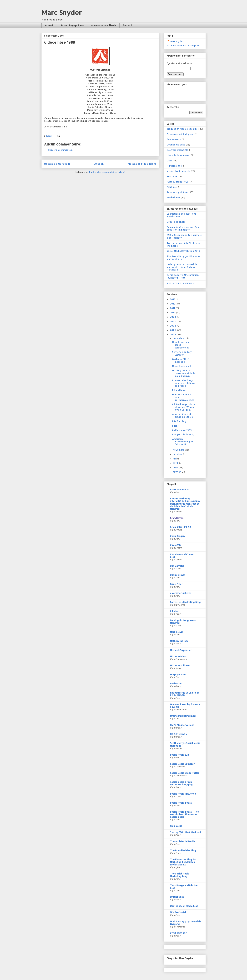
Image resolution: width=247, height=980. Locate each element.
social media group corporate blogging (181, 783)
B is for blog (179, 421)
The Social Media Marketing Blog (180, 875)
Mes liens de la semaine (180, 283)
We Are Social (178, 912)
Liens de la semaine (178, 155)
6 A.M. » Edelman (180, 490)
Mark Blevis (177, 632)
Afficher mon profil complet (183, 46)
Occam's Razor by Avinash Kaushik (185, 706)
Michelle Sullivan (180, 665)
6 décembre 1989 (182, 430)
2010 (173, 312)
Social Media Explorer (182, 764)
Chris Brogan (177, 536)
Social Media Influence (183, 794)
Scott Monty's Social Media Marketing (185, 744)
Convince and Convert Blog (183, 556)
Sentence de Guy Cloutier (182, 353)
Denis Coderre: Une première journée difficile (183, 276)
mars (176, 467)
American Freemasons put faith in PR (183, 442)
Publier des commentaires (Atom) (107, 172)
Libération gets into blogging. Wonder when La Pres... (184, 407)
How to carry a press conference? (181, 345)
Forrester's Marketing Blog (185, 602)
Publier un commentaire (61, 150)
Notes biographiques (72, 25)
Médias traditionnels (178, 171)
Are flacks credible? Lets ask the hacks (183, 244)
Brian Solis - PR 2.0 (181, 527)
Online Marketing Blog (183, 716)
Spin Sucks (176, 826)
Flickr (175, 426)
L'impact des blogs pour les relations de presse (184, 383)
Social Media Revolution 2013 (183, 251)
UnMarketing (177, 897)
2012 (173, 304)
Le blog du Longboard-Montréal (183, 622)
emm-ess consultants (104, 25)
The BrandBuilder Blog (183, 850)
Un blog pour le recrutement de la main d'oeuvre (184, 373)
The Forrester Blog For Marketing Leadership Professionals (183, 862)
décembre (179, 338)
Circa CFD (175, 545)
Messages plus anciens (142, 164)
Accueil (49, 25)
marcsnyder (177, 41)
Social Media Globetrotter (185, 773)
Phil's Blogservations (182, 725)
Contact (127, 25)
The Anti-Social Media (182, 841)
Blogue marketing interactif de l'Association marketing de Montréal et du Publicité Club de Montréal (185, 504)
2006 (173, 326)
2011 (173, 308)
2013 (173, 299)
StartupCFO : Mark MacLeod (185, 832)
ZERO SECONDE (178, 933)
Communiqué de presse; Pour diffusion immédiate (183, 228)
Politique (172, 187)
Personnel (172, 176)
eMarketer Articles (181, 593)
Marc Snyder (62, 12)
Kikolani (175, 611)
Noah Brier (176, 683)
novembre (179, 450)
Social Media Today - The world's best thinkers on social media (184, 814)
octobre (178, 454)
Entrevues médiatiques (180, 134)
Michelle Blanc (178, 656)
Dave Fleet (176, 584)
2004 (173, 334)
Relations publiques (178, 192)
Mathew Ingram (179, 641)
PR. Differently (179, 734)
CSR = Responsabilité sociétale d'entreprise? (184, 236)
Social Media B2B (179, 755)
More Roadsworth (182, 366)
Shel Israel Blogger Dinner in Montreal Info (183, 258)
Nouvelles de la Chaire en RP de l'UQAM (185, 694)
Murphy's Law (178, 674)
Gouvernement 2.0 (177, 150)
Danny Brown (178, 575)
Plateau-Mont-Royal (178, 182)
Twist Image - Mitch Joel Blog (184, 887)
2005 (173, 330)
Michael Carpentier (181, 650)
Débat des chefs (176, 222)
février (177, 472)
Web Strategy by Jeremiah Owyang (185, 923)
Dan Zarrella (177, 566)
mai (175, 459)
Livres (170, 161)
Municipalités (174, 166)
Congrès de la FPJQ (183, 434)
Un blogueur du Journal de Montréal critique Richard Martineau (182, 267)
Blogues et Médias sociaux (182, 129)
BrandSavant (177, 518)
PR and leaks (179, 390)
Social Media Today (181, 803)
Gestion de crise (176, 145)
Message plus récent (57, 164)
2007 (173, 321)
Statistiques (174, 197)
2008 (173, 317)
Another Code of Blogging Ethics (182, 415)
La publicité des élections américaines (181, 215)
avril (176, 463)
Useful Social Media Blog (184, 906)
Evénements (174, 139)
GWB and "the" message (181, 360)
